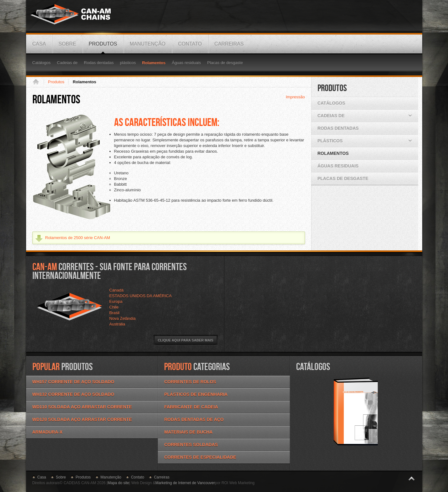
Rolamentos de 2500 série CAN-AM (78, 238)
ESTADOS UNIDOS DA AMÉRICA (141, 296)
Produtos (56, 82)
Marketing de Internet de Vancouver (185, 483)
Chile (114, 307)
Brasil (115, 313)
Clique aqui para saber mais (186, 340)
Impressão (295, 97)
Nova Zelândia (123, 318)
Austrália (117, 324)
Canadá (117, 290)
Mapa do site (118, 483)
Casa (38, 82)
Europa (116, 301)
